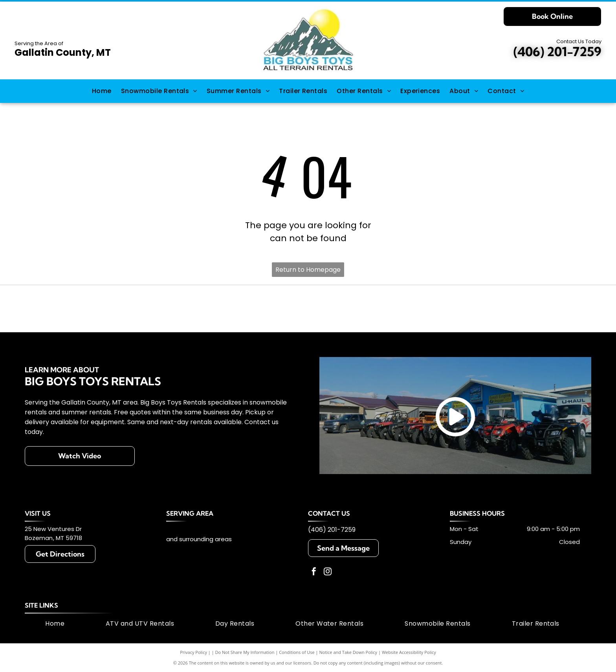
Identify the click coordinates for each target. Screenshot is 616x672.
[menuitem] (102, 91)
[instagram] (328, 572)
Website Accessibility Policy (409, 652)
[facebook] (314, 572)
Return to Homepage (308, 270)
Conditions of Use (297, 652)
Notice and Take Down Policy (348, 652)
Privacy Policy (193, 652)
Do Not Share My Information (245, 652)
